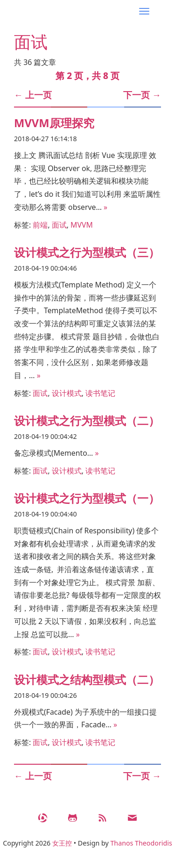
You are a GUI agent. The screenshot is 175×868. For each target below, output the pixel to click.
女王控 (62, 843)
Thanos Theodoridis (141, 843)
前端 (40, 225)
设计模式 (67, 393)
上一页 (33, 95)
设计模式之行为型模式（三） (87, 252)
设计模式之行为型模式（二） (87, 421)
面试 (59, 225)
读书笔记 (100, 393)
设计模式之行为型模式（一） (87, 498)
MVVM (82, 225)
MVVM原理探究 (54, 123)
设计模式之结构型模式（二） (87, 680)
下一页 (142, 95)
